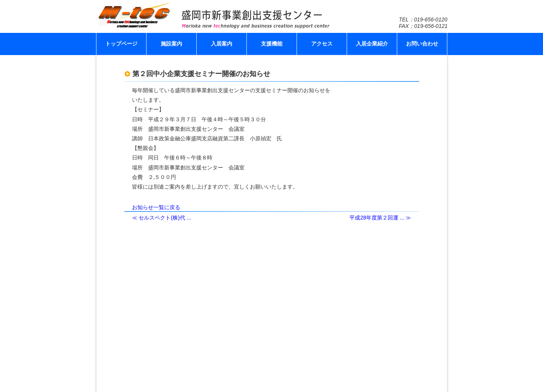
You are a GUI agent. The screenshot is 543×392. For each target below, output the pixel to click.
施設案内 (171, 44)
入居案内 (222, 44)
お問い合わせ (422, 44)
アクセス (322, 44)
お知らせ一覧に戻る (156, 207)
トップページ (121, 44)
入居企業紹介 (372, 44)
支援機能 (272, 44)
